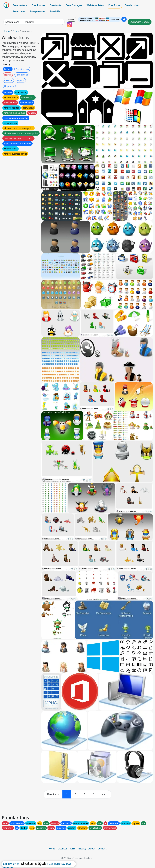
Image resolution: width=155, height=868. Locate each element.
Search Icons (12, 22)
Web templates (95, 5)
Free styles (19, 11)
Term (73, 849)
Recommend (22, 75)
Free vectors (20, 5)
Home (6, 31)
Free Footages (74, 5)
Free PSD (55, 11)
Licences (62, 849)
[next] (105, 794)
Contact (102, 849)
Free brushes (132, 5)
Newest (8, 75)
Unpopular (9, 86)
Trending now (22, 69)
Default (8, 69)
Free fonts (55, 5)
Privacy (82, 849)
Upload (72, 19)
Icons (16, 31)
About (92, 849)
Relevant (8, 80)
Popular (21, 80)
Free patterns (37, 11)
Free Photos (38, 5)
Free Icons (114, 5)
